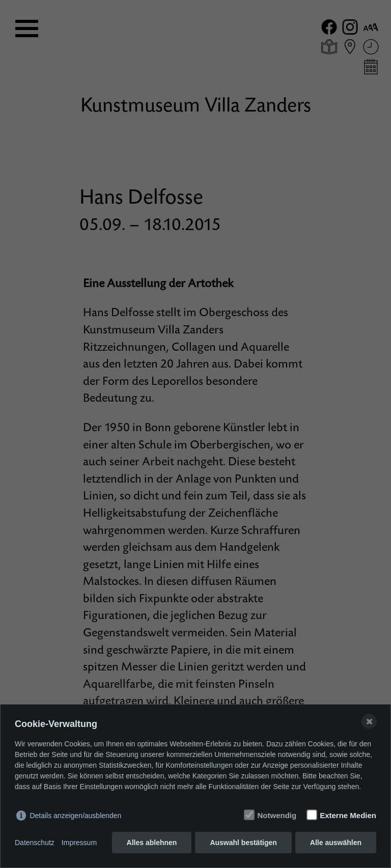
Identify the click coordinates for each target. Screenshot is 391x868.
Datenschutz (35, 843)
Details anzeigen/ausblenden (75, 816)
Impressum (79, 843)
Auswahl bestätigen (243, 843)
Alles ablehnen (152, 843)
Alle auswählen (336, 843)
